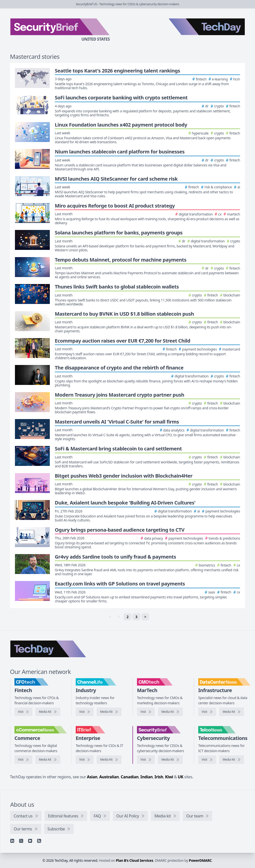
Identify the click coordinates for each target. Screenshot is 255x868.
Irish (159, 777)
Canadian (130, 777)
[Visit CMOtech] (146, 712)
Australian (109, 777)
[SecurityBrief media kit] (170, 760)
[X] (21, 841)
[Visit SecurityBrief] (146, 760)
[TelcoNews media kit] (232, 760)
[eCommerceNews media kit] (48, 760)
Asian (92, 777)
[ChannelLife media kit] (109, 712)
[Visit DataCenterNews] (207, 712)
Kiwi (169, 777)
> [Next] (145, 617)
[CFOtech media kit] (48, 712)
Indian (147, 777)
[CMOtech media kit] (170, 712)
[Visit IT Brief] (85, 760)
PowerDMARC (200, 860)
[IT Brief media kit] (109, 760)
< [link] (110, 617)
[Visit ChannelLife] (85, 712)
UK (181, 777)
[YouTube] (30, 841)
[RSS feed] (39, 841)
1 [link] (119, 617)
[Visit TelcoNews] (207, 760)
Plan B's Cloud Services (134, 860)
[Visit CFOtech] (23, 712)
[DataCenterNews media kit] (232, 712)
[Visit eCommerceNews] (23, 760)
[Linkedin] (12, 841)
